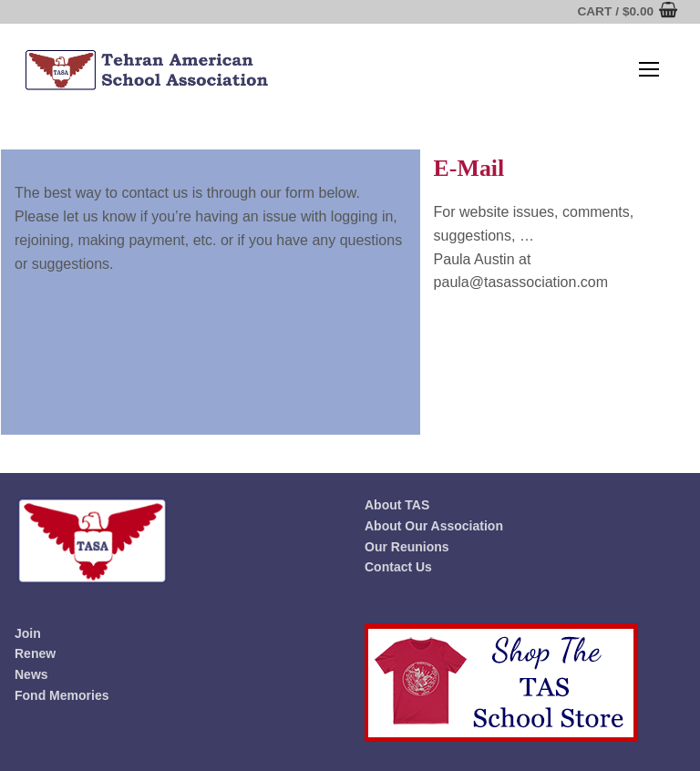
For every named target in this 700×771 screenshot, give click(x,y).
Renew (35, 653)
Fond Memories (62, 695)
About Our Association (434, 526)
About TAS (397, 505)
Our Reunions (407, 547)
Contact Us (398, 567)
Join (28, 633)
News (31, 674)
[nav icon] (649, 70)
